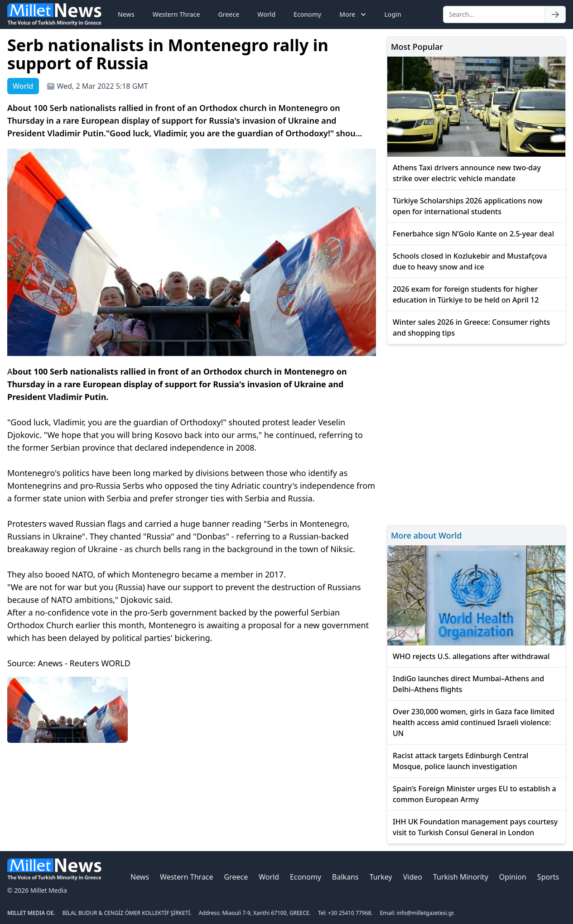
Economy (307, 14)
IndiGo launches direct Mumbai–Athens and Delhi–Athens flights (468, 684)
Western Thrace (176, 14)
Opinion (513, 877)
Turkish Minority (461, 877)
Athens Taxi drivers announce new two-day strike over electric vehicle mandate (467, 173)
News (126, 14)
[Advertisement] (476, 433)
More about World (426, 535)
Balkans (345, 877)
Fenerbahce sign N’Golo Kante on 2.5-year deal (473, 234)
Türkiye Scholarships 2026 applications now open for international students (468, 206)
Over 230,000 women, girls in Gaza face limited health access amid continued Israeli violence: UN (474, 722)
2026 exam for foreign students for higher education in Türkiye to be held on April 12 (466, 294)
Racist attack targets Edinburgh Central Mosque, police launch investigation (460, 761)
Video (413, 877)
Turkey (381, 877)
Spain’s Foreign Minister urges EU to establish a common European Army (474, 794)
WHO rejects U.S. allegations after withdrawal (471, 656)
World (266, 14)
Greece (229, 14)
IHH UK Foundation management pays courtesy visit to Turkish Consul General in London (475, 827)
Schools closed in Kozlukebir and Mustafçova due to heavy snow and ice (470, 261)
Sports (548, 877)
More (354, 14)
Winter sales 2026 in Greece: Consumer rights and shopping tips (471, 327)
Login (392, 14)
